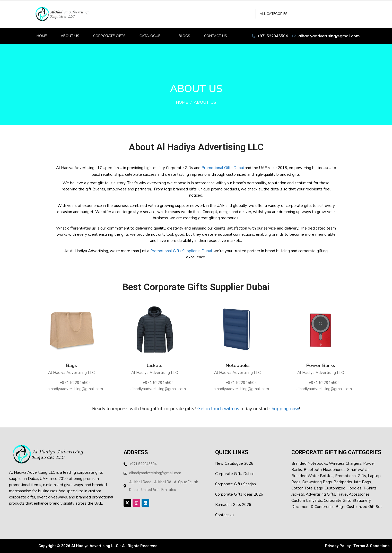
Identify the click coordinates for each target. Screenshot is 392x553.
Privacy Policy (338, 546)
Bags (71, 366)
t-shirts (370, 488)
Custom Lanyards (307, 501)
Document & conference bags (318, 507)
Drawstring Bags (317, 482)
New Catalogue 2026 (234, 463)
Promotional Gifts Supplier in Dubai (181, 251)
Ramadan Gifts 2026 (233, 505)
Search (302, 14)
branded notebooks (309, 463)
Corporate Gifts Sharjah (236, 484)
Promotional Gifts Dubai (223, 168)
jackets (298, 494)
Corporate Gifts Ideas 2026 (239, 494)
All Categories (274, 14)
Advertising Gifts (320, 494)
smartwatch (358, 470)
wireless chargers (345, 463)
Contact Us (225, 515)
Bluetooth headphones (325, 470)
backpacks (343, 482)
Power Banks (321, 366)
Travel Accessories (353, 494)
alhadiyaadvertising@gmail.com (75, 389)
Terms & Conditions (371, 546)
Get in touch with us (218, 409)
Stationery (362, 501)
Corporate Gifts (337, 501)
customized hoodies (343, 488)
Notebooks (238, 366)
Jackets (155, 366)
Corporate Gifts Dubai (234, 474)
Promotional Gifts (351, 476)
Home (182, 102)
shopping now (284, 409)
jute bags (362, 482)
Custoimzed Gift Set (364, 507)
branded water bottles (312, 476)
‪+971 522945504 (75, 383)
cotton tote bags (307, 488)
